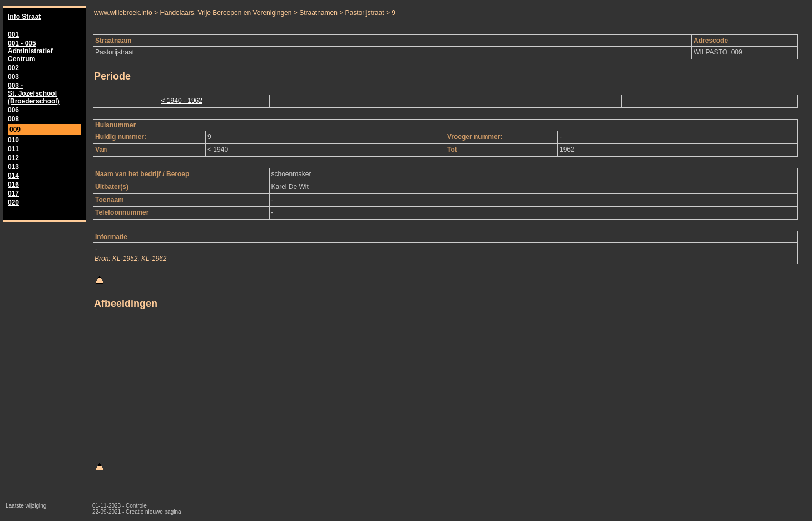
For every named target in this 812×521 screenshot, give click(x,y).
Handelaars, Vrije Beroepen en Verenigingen (226, 13)
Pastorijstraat (365, 13)
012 (13, 158)
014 (13, 176)
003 (13, 77)
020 (13, 202)
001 (13, 34)
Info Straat (24, 17)
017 (13, 193)
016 (13, 185)
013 (13, 167)
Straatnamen (319, 13)
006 (13, 110)
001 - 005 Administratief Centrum (30, 51)
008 (13, 119)
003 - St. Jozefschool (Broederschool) (34, 93)
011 (13, 149)
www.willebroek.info (124, 13)
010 (13, 140)
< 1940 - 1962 (182, 101)
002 (13, 68)
